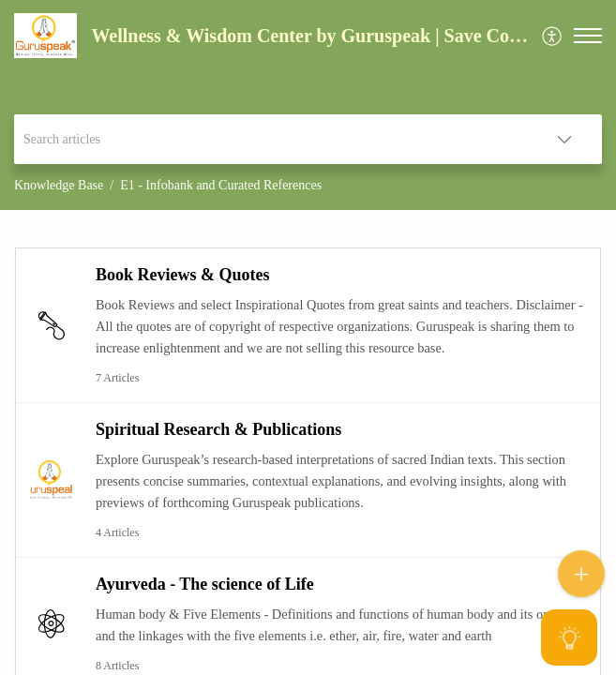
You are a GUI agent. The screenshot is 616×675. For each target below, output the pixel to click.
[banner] (308, 105)
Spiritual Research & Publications (218, 429)
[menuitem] (553, 36)
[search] (270, 139)
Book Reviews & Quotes (183, 275)
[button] (553, 36)
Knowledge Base (59, 185)
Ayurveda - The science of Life (205, 584)
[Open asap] (578, 637)
